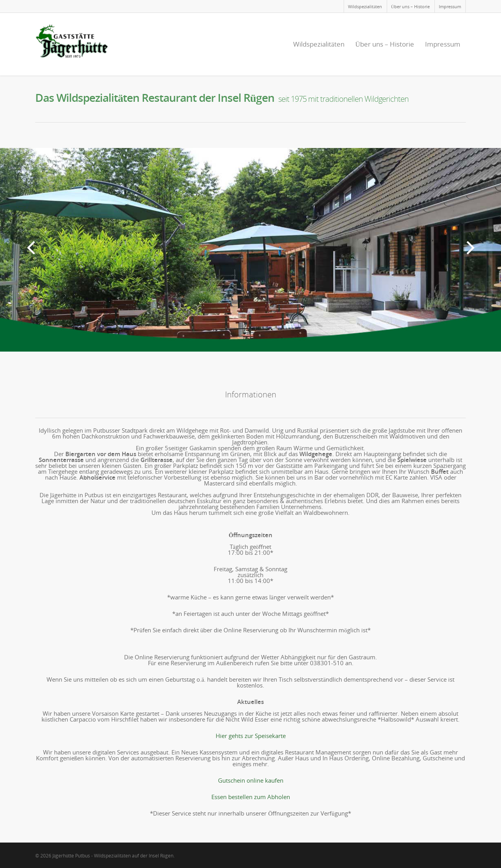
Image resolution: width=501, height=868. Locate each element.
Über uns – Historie (410, 6)
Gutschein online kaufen (251, 780)
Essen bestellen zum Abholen (251, 797)
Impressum (450, 6)
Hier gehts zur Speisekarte (251, 736)
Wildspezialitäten (365, 6)
